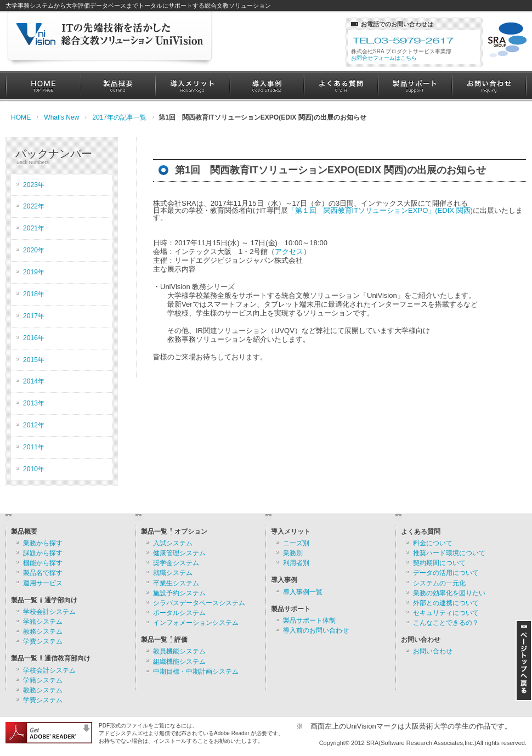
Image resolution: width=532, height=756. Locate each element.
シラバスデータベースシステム (199, 603)
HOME (43, 86)
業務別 (293, 553)
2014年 (34, 381)
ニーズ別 (296, 543)
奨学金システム (176, 563)
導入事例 (267, 86)
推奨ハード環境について (449, 553)
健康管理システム (179, 553)
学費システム (43, 641)
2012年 (34, 425)
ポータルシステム (179, 613)
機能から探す (43, 563)
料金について (433, 543)
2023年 (34, 185)
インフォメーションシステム (196, 623)
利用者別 (296, 563)
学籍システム (43, 622)
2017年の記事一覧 (119, 117)
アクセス (289, 252)
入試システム (173, 543)
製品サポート (415, 86)
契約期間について (439, 563)
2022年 (34, 206)
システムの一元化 (439, 583)
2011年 (34, 447)
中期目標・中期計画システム (196, 672)
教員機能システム (179, 651)
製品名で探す (43, 573)
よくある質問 (341, 86)
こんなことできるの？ (446, 623)
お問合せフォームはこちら (384, 58)
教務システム (43, 631)
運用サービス (43, 583)
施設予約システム (179, 593)
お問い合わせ (489, 86)
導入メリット (193, 86)
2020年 (34, 250)
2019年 (34, 272)
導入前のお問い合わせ (316, 630)
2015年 (34, 360)
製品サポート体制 (309, 620)
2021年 (34, 228)
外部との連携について (446, 603)
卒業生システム (176, 583)
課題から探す (43, 553)
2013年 (34, 403)
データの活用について (446, 573)
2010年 (34, 469)
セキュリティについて (446, 613)
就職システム (173, 573)
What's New (61, 117)
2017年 (34, 316)
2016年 (34, 338)
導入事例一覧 (303, 592)
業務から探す (43, 543)
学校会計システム (49, 612)
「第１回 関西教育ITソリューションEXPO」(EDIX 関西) (380, 210)
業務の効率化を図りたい (449, 593)
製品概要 (118, 86)
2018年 (34, 294)
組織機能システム (179, 662)
